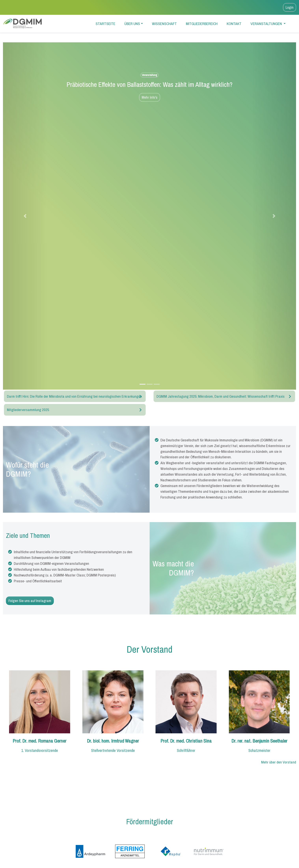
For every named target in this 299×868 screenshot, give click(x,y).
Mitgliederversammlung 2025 (28, 410)
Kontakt (234, 24)
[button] (25, 216)
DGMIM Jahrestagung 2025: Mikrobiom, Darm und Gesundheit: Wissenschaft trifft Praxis (221, 396)
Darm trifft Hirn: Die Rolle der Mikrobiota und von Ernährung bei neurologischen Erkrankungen (74, 396)
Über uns (132, 24)
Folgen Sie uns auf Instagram (30, 601)
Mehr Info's (150, 97)
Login (290, 7)
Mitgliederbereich (202, 24)
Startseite (105, 24)
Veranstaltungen (267, 24)
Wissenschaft (164, 24)
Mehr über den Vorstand (279, 762)
